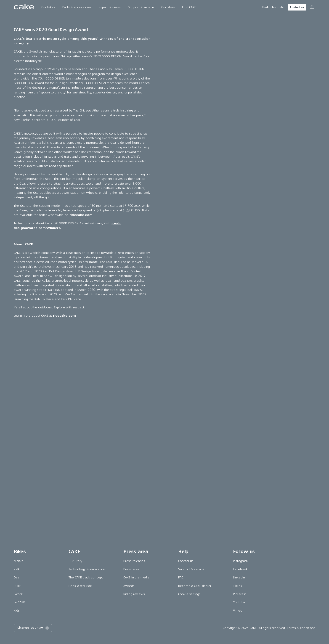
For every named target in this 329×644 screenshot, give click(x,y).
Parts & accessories (77, 7)
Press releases (134, 561)
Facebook (240, 569)
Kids (17, 611)
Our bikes (48, 7)
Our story (168, 7)
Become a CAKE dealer (195, 586)
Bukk (17, 586)
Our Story (75, 561)
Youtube (239, 602)
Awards (129, 586)
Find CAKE (189, 7)
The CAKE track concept (86, 577)
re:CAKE (19, 602)
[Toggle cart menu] (312, 7)
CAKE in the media (136, 577)
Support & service (141, 7)
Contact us (297, 7)
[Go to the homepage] (24, 7)
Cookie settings (189, 594)
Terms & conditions (301, 628)
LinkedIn (239, 577)
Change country (33, 628)
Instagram (240, 561)
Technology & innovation (87, 569)
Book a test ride (273, 7)
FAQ (181, 577)
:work (18, 594)
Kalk (17, 569)
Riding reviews (134, 594)
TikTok (238, 586)
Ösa (16, 577)
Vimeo (238, 611)
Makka (19, 561)
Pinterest (239, 594)
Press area (131, 569)
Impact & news (110, 7)
